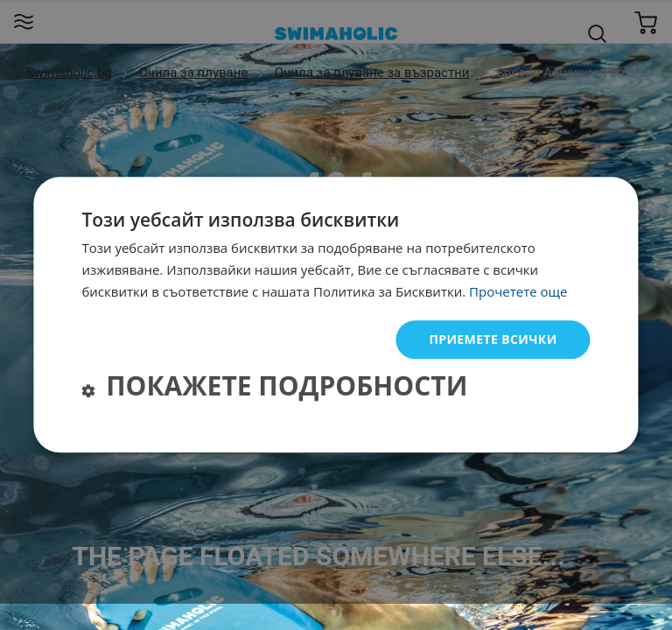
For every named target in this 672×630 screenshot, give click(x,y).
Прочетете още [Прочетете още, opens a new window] (518, 291)
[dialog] (336, 315)
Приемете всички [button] (493, 339)
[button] (274, 389)
